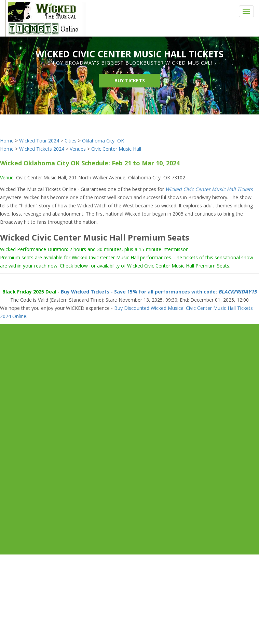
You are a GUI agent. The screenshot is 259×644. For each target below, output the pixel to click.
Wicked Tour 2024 (39, 141)
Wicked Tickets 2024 (42, 149)
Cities (71, 141)
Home (7, 141)
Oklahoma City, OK (103, 141)
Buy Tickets (130, 80)
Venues (78, 149)
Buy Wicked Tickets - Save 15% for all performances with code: (159, 292)
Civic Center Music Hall (116, 149)
